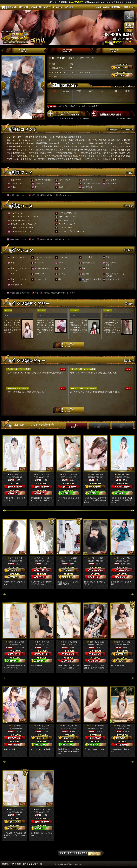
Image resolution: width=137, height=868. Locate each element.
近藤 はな (121, 474)
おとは (14, 726)
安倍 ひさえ (68, 642)
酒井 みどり (121, 558)
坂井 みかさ (95, 642)
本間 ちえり (121, 726)
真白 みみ (95, 474)
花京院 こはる (14, 642)
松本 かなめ (95, 726)
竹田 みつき (68, 558)
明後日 (122, 426)
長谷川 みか (41, 809)
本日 (76, 426)
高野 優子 (41, 474)
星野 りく (14, 558)
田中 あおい (68, 726)
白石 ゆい (41, 558)
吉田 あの (95, 558)
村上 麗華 (14, 474)
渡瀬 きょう (121, 642)
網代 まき (41, 642)
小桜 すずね (14, 809)
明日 (99, 426)
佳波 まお (41, 726)
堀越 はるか (68, 474)
